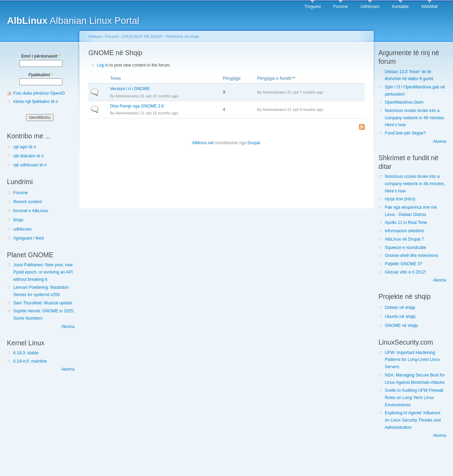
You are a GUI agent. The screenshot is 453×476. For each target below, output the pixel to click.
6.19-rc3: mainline (30, 361)
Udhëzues (370, 7)
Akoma (68, 327)
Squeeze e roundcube (405, 248)
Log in (102, 65)
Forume (341, 7)
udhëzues (22, 229)
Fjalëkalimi (41, 75)
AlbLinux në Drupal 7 (404, 239)
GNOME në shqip (401, 326)
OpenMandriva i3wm (404, 102)
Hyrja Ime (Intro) (400, 199)
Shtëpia (95, 36)
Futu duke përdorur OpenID (39, 93)
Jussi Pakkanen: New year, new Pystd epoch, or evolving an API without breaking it (43, 272)
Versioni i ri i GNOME (130, 89)
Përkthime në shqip (182, 36)
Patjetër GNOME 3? (403, 264)
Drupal (254, 143)
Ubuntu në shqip (400, 317)
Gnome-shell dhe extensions (411, 256)
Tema (115, 78)
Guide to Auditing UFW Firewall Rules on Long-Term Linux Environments (414, 397)
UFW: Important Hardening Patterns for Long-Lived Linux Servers (412, 360)
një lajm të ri (25, 147)
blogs (18, 220)
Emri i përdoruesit (41, 56)
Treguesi (312, 7)
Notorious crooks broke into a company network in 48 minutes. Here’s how (415, 118)
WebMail (430, 7)
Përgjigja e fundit (277, 78)
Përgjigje (232, 78)
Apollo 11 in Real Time (406, 223)
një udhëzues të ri (30, 165)
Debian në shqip (400, 308)
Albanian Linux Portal (73, 21)
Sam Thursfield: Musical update (43, 303)
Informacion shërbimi (404, 231)
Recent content (27, 202)
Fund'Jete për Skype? (405, 133)
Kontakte (400, 7)
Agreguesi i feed (28, 238)
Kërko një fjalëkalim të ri (36, 102)
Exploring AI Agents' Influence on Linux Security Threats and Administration (413, 420)
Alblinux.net (203, 143)
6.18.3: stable (26, 353)
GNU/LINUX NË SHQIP (142, 36)
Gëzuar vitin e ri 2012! (405, 272)
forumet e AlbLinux (31, 211)
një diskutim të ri (28, 156)
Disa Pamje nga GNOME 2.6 (137, 106)
